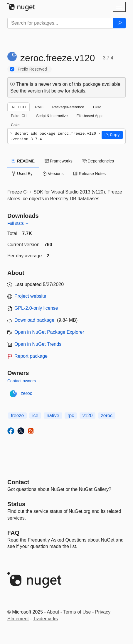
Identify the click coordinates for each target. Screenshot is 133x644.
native (53, 416)
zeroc (27, 393)
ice (35, 416)
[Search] (119, 23)
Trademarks (45, 619)
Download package (34, 320)
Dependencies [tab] (98, 161)
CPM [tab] (97, 107)
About (53, 612)
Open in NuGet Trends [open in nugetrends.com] (38, 344)
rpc (71, 416)
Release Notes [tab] (90, 174)
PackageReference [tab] (68, 107)
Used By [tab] (22, 174)
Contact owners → (24, 381)
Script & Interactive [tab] (52, 116)
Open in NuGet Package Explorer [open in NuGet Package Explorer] (49, 332)
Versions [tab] (53, 174)
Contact (18, 482)
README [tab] (23, 161)
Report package (31, 356)
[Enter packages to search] (60, 23)
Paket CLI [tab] (19, 116)
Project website (30, 296)
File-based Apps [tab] (90, 116)
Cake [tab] (15, 125)
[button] (112, 135)
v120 (88, 416)
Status (16, 504)
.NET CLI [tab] (18, 107)
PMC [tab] (39, 107)
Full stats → (18, 223)
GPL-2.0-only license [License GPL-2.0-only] (36, 308)
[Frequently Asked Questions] (13, 533)
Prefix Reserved (32, 69)
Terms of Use (77, 612)
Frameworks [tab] (59, 161)
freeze (17, 416)
